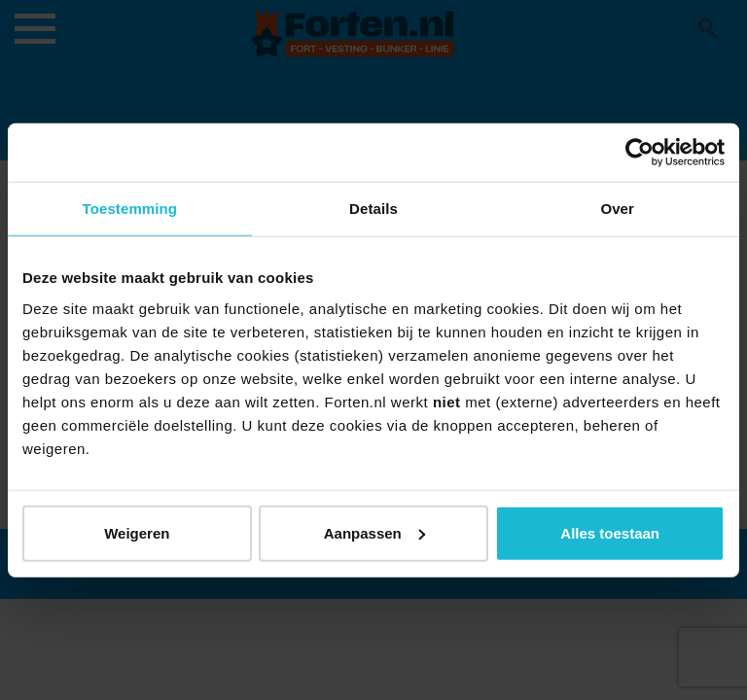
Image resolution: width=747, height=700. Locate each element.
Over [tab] (617, 209)
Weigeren (137, 532)
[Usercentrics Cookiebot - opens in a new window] (640, 153)
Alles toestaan (610, 532)
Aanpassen (374, 532)
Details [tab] (373, 209)
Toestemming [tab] (130, 209)
